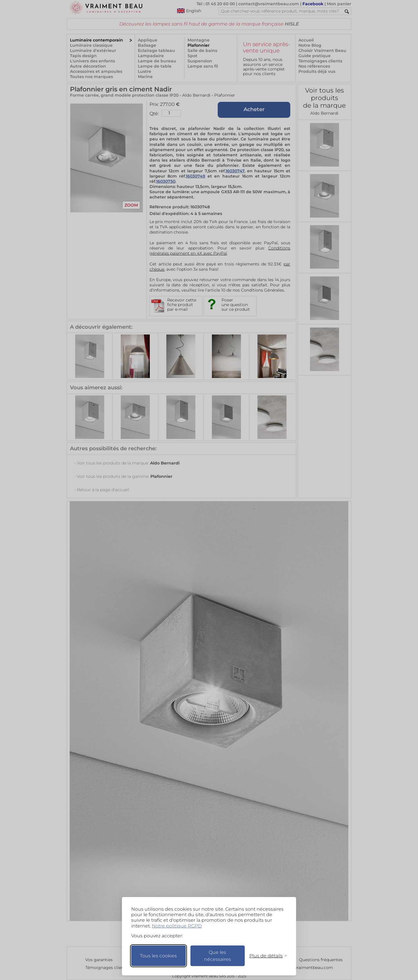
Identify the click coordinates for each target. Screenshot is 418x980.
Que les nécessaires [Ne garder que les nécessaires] (218, 956)
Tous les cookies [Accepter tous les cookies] (158, 956)
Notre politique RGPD (177, 926)
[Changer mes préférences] (265, 956)
